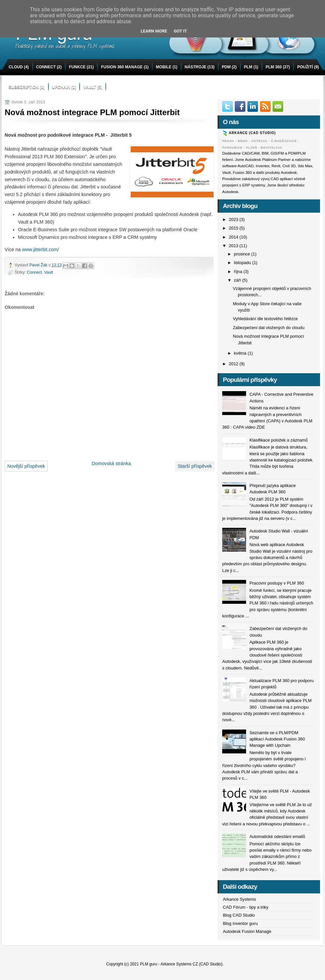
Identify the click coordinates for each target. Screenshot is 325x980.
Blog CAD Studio (239, 915)
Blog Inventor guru (240, 923)
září (238, 280)
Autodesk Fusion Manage (247, 931)
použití (305, 67)
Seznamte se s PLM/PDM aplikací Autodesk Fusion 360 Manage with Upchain (277, 739)
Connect (46, 67)
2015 (234, 228)
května (241, 353)
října (239, 272)
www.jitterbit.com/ (40, 249)
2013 (234, 246)
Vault (90, 87)
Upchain (61, 87)
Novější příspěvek (26, 466)
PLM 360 (274, 67)
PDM (226, 67)
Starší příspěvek (195, 466)
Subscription (24, 87)
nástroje (195, 67)
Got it (180, 31)
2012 (234, 364)
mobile (164, 67)
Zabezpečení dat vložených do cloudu (269, 328)
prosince (242, 254)
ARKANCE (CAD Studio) (252, 133)
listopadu (243, 263)
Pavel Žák (39, 265)
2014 (234, 237)
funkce (77, 67)
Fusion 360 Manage (122, 67)
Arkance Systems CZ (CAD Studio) (192, 964)
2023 (234, 219)
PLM (248, 67)
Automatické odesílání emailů (277, 837)
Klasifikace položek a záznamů (279, 440)
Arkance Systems (239, 899)
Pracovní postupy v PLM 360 (277, 583)
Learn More (154, 31)
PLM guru (149, 964)
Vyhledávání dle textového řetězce (265, 319)
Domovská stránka (111, 463)
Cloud (16, 67)
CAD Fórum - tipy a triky (246, 907)
